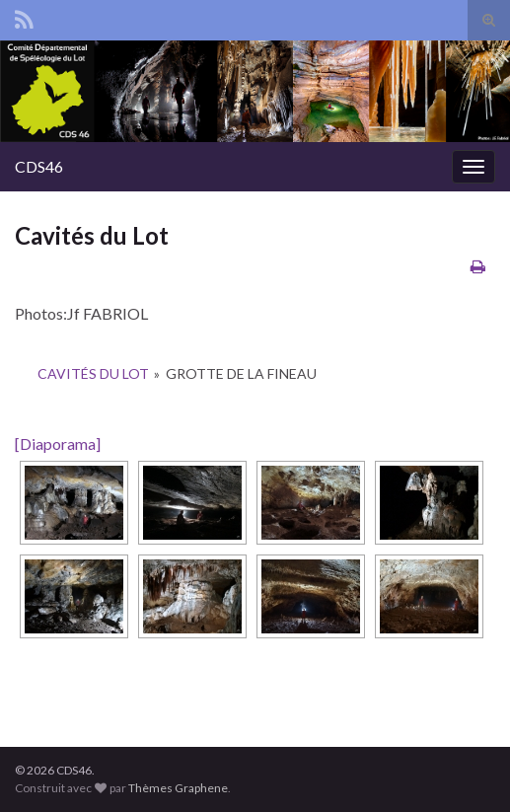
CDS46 (39, 166)
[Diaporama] (58, 443)
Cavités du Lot (93, 373)
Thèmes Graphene (178, 788)
